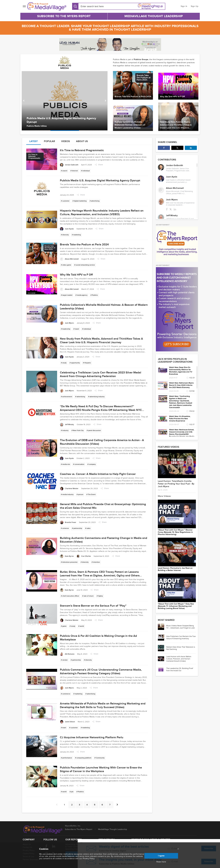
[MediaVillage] (47, 6)
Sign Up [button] (195, 6)
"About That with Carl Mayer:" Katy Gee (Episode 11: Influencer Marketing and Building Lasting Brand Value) (176, 606)
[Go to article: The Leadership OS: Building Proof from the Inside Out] (162, 669)
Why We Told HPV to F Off (76, 275)
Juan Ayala (172, 177)
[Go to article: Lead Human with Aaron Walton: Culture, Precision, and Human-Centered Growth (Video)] (162, 659)
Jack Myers (172, 200)
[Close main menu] (178, 849)
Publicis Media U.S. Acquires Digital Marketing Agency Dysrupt (61, 120)
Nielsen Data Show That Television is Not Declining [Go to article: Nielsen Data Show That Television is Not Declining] (181, 648)
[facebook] (167, 209)
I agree (161, 856)
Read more (161, 862)
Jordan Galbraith (174, 165)
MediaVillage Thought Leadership (154, 16)
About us (82, 141)
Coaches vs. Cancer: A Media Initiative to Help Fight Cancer (98, 474)
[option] (65, 101)
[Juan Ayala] (67, 229)
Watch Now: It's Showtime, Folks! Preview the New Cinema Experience (180, 419)
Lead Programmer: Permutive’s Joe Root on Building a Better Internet (175, 569)
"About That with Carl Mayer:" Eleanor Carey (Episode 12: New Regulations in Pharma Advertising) (175, 532)
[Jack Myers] (67, 323)
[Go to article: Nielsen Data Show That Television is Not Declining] (162, 648)
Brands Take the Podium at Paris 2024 (84, 245)
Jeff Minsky (172, 215)
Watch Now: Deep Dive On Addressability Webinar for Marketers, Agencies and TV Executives (181, 371)
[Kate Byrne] (67, 556)
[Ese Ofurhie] (84, 556)
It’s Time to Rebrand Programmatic (82, 150)
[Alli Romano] (67, 654)
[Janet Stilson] (67, 722)
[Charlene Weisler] (69, 489)
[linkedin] (175, 209)
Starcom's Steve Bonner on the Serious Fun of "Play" (93, 606)
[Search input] (97, 6)
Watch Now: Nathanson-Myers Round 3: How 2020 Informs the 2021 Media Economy (181, 385)
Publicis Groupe (141, 59)
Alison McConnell (175, 188)
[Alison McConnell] (69, 259)
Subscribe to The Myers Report (64, 16)
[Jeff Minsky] (67, 425)
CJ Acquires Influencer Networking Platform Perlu (92, 737)
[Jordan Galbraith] (69, 165)
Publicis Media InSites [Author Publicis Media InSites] (37, 126)
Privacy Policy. (89, 859)
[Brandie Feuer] (68, 522)
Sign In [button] (184, 6)
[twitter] (171, 209)
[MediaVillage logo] (43, 830)
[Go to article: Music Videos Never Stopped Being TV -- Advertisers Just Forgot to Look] (162, 627)
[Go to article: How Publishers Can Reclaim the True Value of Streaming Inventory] (162, 637)
